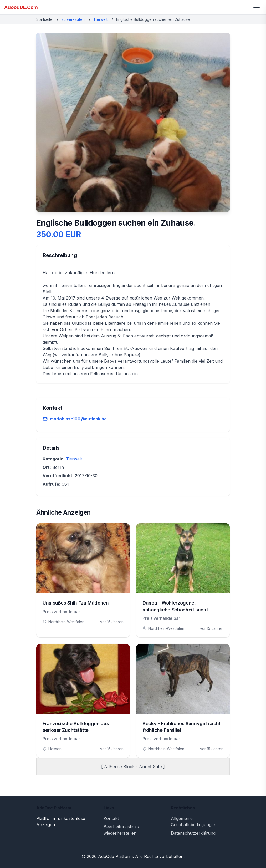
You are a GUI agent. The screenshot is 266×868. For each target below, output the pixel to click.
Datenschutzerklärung (193, 833)
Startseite (44, 19)
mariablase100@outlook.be (78, 419)
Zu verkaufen (73, 19)
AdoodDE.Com (21, 7)
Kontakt (111, 818)
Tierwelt (100, 19)
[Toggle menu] (257, 7)
